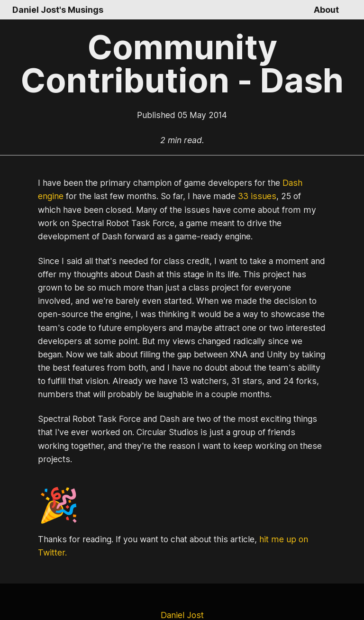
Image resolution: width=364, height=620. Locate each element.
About (327, 10)
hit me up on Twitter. (285, 526)
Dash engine (291, 183)
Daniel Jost (182, 588)
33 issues (219, 196)
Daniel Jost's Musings (56, 10)
